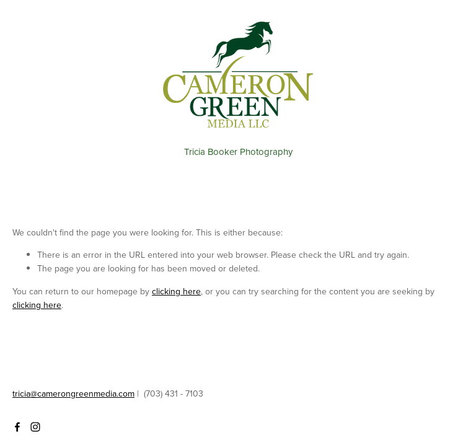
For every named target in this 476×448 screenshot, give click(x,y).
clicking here (176, 291)
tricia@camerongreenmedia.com (73, 393)
